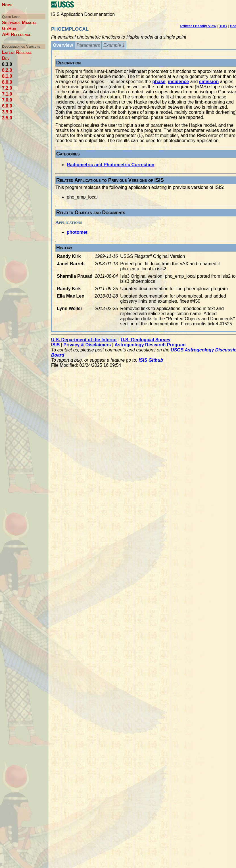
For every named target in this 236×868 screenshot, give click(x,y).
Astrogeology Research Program (150, 345)
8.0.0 (7, 82)
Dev (6, 58)
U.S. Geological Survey (146, 340)
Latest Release (17, 52)
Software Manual (19, 23)
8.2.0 (7, 70)
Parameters (88, 45)
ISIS (55, 345)
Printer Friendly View (198, 26)
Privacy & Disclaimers (87, 345)
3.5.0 (7, 118)
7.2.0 (7, 88)
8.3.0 (7, 64)
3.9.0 (7, 112)
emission (209, 82)
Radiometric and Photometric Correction (111, 165)
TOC (223, 26)
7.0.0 (7, 100)
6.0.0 (7, 106)
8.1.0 (7, 76)
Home (7, 5)
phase (159, 82)
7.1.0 (7, 94)
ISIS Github (151, 360)
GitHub (9, 29)
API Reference (17, 34)
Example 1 (114, 45)
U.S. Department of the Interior (84, 340)
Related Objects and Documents (91, 212)
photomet (77, 232)
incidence (178, 82)
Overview (63, 45)
